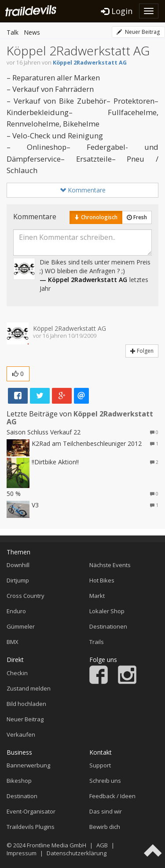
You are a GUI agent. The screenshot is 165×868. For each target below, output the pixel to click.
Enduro (16, 611)
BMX (13, 642)
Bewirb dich (105, 827)
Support (100, 765)
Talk (13, 32)
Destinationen (108, 626)
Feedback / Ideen (112, 796)
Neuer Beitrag (138, 32)
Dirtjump (18, 580)
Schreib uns (105, 781)
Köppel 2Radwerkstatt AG (90, 63)
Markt (97, 596)
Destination (22, 796)
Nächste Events (110, 565)
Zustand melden (29, 688)
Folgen (142, 351)
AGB (102, 845)
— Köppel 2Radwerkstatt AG (83, 280)
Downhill (18, 565)
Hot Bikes (102, 580)
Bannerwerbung (28, 765)
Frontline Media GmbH (57, 845)
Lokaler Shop (107, 611)
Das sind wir (106, 811)
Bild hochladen (26, 704)
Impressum (22, 853)
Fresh (137, 217)
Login (117, 11)
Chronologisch (96, 217)
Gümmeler (21, 626)
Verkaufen (21, 734)
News (32, 32)
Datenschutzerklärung (77, 853)
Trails (97, 642)
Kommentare (83, 190)
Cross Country (26, 596)
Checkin (17, 673)
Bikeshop (19, 781)
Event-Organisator (31, 811)
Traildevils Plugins (31, 827)
